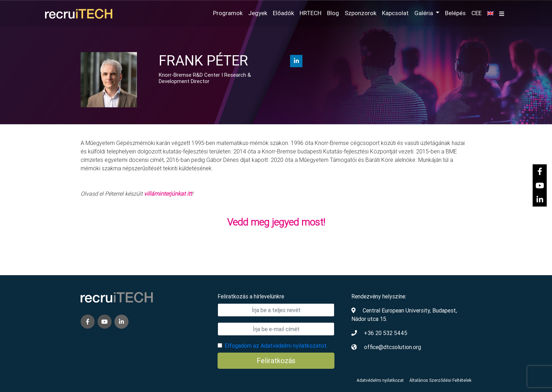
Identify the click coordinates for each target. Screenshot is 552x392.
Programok (228, 13)
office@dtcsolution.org (393, 347)
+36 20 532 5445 (386, 333)
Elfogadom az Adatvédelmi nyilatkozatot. (276, 346)
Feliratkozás (276, 361)
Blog (333, 13)
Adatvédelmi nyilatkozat (380, 380)
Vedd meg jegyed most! (276, 222)
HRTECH (310, 13)
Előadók (283, 13)
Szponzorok (360, 13)
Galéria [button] (424, 13)
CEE (476, 13)
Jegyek (258, 13)
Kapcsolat (395, 13)
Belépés (455, 13)
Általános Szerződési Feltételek (440, 380)
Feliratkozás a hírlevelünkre (251, 296)
